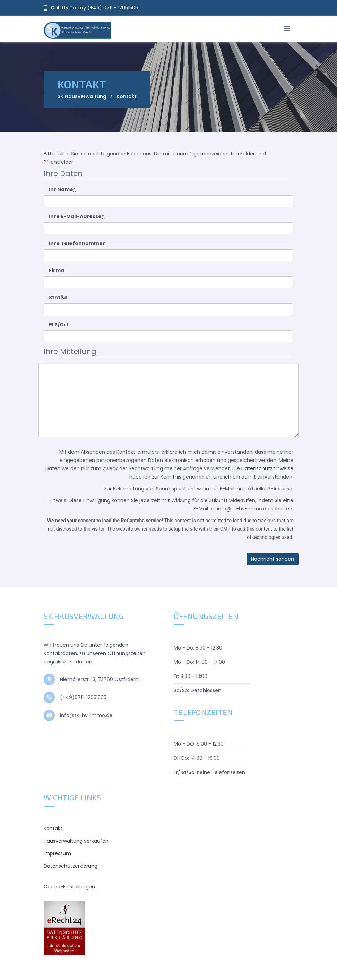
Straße (58, 298)
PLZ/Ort (59, 325)
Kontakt (53, 828)
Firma (57, 270)
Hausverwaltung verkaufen (76, 841)
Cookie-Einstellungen (69, 887)
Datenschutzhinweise (267, 468)
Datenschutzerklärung (71, 866)
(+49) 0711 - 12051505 (113, 8)
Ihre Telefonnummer (77, 243)
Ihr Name (62, 190)
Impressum (57, 853)
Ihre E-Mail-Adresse (76, 217)
